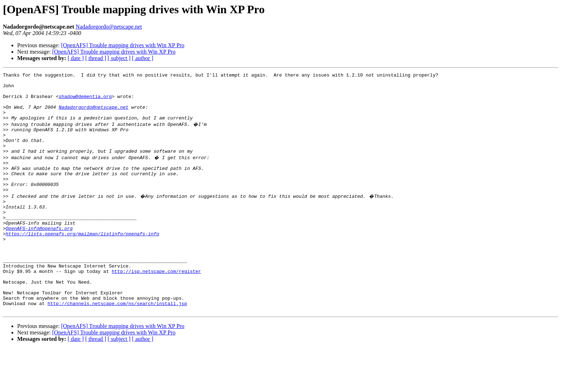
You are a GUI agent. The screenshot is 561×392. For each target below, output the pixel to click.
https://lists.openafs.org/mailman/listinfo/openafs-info (82, 263)
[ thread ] (96, 58)
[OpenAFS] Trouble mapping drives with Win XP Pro (123, 45)
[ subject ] (119, 58)
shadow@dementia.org (85, 102)
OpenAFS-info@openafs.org (39, 256)
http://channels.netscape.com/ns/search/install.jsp (117, 346)
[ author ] (143, 58)
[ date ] (76, 58)
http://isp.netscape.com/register (156, 308)
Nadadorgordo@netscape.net (109, 27)
